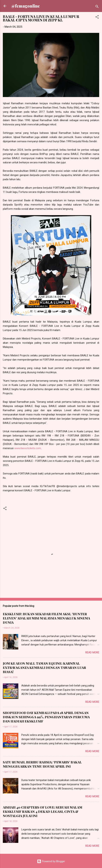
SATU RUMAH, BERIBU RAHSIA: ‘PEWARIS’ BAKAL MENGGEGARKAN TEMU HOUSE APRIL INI (42, 764)
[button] (97, 17)
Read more (92, 652)
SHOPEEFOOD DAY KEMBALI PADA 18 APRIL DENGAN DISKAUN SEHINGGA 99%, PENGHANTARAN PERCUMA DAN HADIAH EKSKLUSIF (46, 717)
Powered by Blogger (51, 861)
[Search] (97, 7)
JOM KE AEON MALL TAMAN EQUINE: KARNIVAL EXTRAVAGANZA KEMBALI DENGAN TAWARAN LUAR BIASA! (44, 668)
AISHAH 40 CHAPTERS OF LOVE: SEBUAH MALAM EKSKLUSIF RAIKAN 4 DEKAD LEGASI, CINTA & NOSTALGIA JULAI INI (43, 812)
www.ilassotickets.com (28, 448)
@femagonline (26, 6)
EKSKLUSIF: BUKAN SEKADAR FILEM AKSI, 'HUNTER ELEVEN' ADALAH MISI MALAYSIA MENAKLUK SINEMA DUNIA (46, 618)
